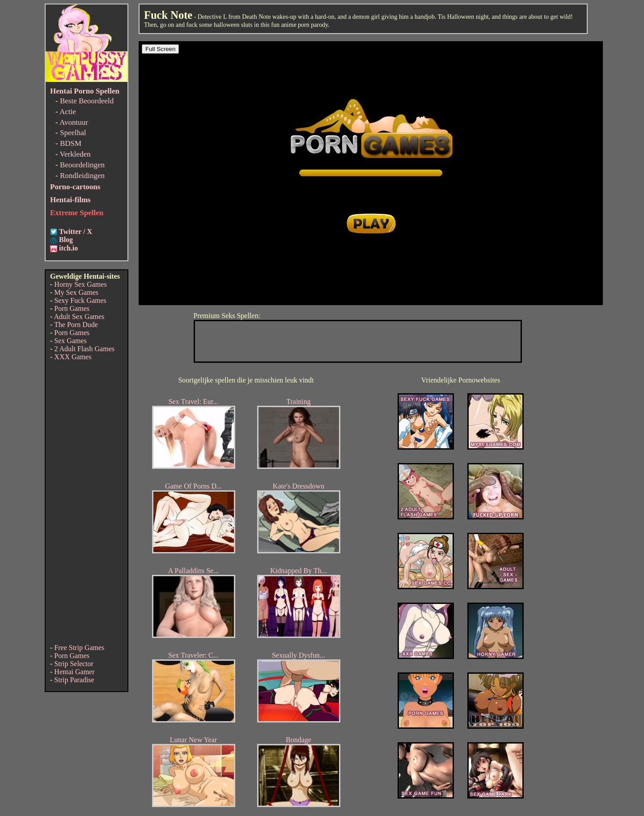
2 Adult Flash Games (84, 349)
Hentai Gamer (74, 672)
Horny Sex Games (80, 284)
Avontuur (74, 122)
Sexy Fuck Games (80, 300)
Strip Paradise (74, 680)
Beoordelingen (82, 165)
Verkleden (75, 154)
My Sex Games (76, 292)
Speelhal (73, 133)
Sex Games (70, 341)
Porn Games (72, 308)
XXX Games (73, 357)
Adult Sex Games (79, 317)
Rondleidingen (82, 176)
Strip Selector (74, 664)
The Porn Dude (76, 325)
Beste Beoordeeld (87, 101)
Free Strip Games (79, 648)
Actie (68, 112)
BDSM (71, 143)
